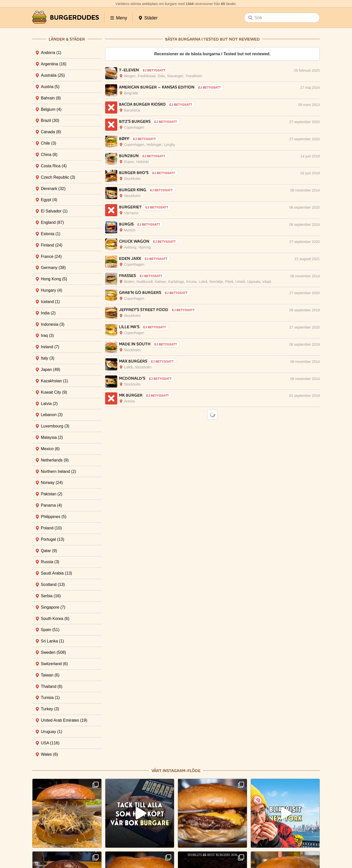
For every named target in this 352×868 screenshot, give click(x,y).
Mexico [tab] (50, 449)
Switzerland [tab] (54, 664)
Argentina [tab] (54, 64)
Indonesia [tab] (53, 324)
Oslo (161, 76)
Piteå (229, 282)
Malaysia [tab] (52, 437)
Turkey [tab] (50, 709)
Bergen (130, 76)
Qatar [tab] (49, 551)
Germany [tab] (53, 268)
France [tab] (51, 256)
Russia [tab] (50, 562)
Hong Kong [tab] (54, 279)
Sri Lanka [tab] (52, 641)
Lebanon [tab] (52, 415)
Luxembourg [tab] (55, 426)
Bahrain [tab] (51, 98)
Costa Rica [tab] (54, 166)
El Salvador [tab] (54, 211)
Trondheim (194, 76)
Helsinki (143, 162)
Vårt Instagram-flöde (176, 771)
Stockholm (132, 179)
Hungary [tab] (51, 290)
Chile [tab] (48, 143)
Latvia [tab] (49, 404)
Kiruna (191, 282)
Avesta (129, 401)
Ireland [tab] (50, 347)
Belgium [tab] (51, 109)
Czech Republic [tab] (58, 177)
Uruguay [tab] (51, 732)
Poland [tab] (51, 528)
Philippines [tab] (54, 517)
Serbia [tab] (51, 596)
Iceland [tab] (50, 302)
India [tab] (48, 313)
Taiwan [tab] (50, 675)
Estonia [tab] (51, 234)
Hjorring (145, 247)
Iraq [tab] (47, 335)
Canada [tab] (51, 132)
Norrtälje (216, 282)
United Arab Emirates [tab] (64, 720)
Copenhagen (134, 127)
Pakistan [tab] (52, 494)
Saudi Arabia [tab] (56, 573)
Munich (130, 230)
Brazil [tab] (50, 120)
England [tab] (52, 222)
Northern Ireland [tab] (58, 471)
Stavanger (175, 76)
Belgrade (131, 93)
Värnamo (131, 213)
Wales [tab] (49, 754)
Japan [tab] (51, 370)
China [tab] (49, 155)
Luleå (203, 282)
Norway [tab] (52, 483)
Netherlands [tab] (55, 460)
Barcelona (132, 110)
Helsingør (154, 145)
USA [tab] (50, 743)
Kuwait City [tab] (54, 392)
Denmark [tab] (53, 189)
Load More (212, 415)
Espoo (129, 162)
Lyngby (170, 145)
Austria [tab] (50, 87)
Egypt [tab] (49, 200)
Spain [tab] (50, 630)
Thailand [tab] (52, 686)
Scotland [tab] (53, 585)
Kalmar (160, 282)
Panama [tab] (51, 505)
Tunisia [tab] (50, 698)
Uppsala (254, 282)
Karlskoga (176, 282)
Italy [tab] (48, 358)
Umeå (240, 282)
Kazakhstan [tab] (54, 381)
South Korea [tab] (55, 619)
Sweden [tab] (53, 652)
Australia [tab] (53, 75)
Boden (129, 282)
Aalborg (130, 247)
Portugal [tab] (53, 539)
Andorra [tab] (51, 53)
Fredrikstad (146, 76)
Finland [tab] (52, 245)
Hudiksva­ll (144, 282)
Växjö (267, 282)
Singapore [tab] (53, 607)
